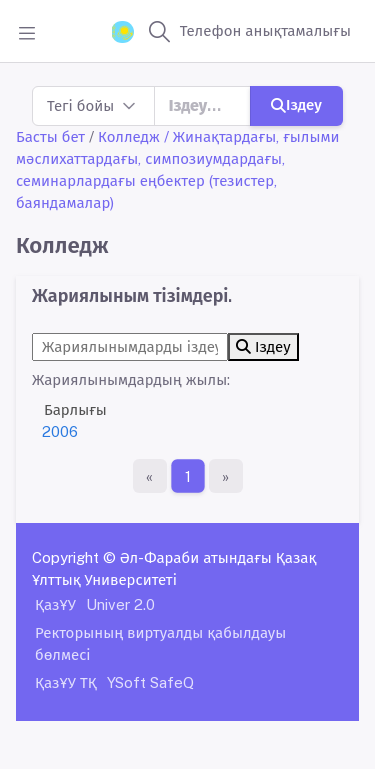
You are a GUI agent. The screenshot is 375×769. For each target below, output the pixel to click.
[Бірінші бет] (150, 476)
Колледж (129, 136)
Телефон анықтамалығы (265, 30)
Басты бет (50, 136)
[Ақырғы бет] (226, 476)
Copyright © (74, 557)
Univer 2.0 (120, 604)
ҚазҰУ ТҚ (66, 682)
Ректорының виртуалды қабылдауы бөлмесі (160, 643)
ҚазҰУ (55, 604)
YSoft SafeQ (150, 682)
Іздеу (296, 104)
